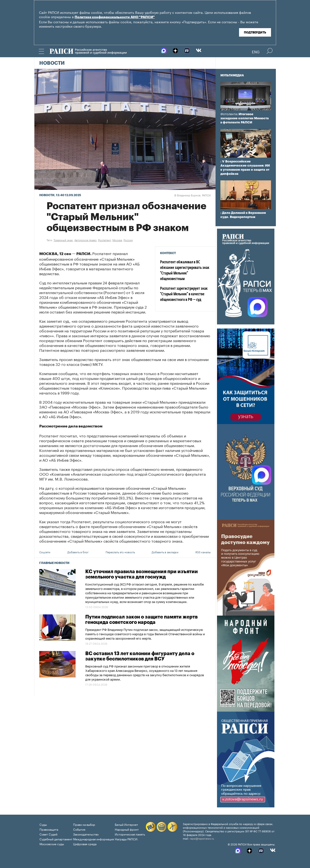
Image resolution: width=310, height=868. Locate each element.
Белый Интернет (126, 824)
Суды (43, 824)
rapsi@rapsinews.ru (202, 838)
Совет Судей (48, 834)
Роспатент (105, 240)
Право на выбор (84, 824)
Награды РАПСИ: (127, 839)
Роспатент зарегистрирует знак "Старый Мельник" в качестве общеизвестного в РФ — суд (184, 294)
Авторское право (85, 240)
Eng (256, 51)
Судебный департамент (56, 839)
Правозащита (49, 829)
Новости (52, 63)
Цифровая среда (85, 844)
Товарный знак (63, 240)
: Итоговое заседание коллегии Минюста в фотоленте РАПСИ (245, 118)
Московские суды (52, 844)
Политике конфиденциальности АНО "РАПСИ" (115, 17)
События (79, 829)
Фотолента (229, 114)
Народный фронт (127, 829)
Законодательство (86, 834)
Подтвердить (255, 32)
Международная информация (93, 839)
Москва (117, 240)
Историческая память (130, 834)
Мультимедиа (232, 75)
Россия (128, 240)
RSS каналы (203, 552)
